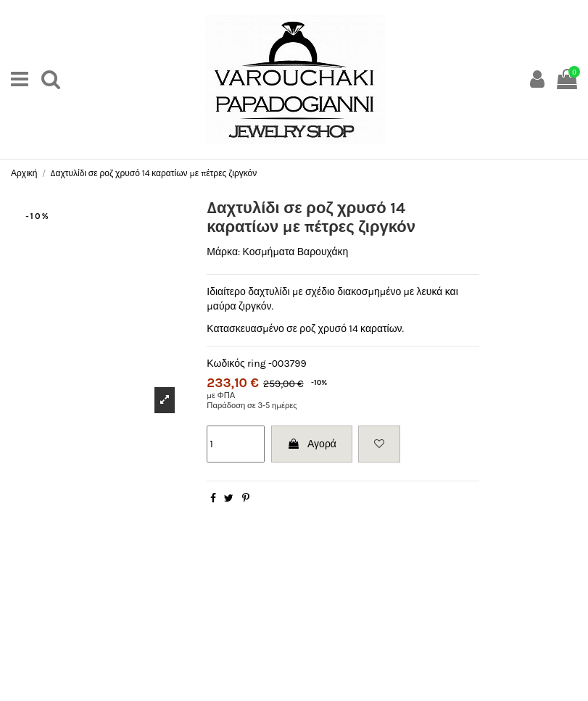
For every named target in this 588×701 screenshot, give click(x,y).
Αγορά (312, 444)
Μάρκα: (223, 252)
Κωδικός (225, 364)
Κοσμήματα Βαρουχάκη (296, 252)
